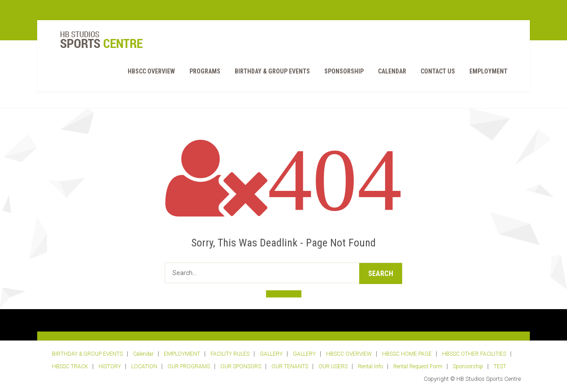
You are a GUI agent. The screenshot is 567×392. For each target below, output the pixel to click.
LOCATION (144, 366)
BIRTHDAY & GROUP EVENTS (272, 71)
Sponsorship (344, 71)
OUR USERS (333, 366)
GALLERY (271, 354)
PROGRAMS (205, 71)
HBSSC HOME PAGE (407, 354)
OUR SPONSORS (241, 366)
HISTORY (110, 366)
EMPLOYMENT (488, 71)
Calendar (392, 71)
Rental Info (370, 366)
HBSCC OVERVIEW (151, 71)
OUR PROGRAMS (189, 366)
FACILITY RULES (230, 354)
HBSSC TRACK (70, 366)
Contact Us (438, 71)
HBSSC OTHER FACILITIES (474, 354)
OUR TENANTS (290, 366)
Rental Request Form (418, 366)
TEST (500, 366)
